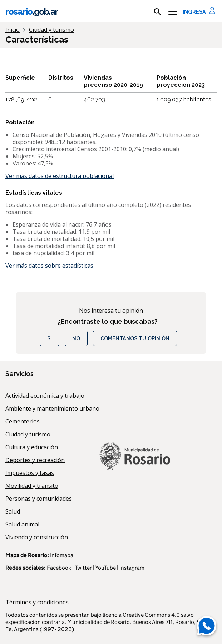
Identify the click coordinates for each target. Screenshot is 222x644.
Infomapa (62, 555)
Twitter (83, 568)
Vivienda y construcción (37, 537)
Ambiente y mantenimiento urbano (52, 408)
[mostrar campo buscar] (157, 12)
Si (50, 338)
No (76, 338)
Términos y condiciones (37, 602)
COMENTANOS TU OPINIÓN (135, 338)
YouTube (105, 568)
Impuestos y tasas (30, 473)
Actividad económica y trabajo (45, 396)
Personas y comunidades (39, 499)
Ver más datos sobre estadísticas (49, 266)
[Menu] (173, 12)
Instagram (132, 568)
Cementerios (23, 421)
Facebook (59, 568)
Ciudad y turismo (28, 434)
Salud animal (22, 524)
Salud (13, 511)
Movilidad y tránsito (32, 486)
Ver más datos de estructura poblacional (60, 176)
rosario (32, 12)
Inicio (13, 30)
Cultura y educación (32, 447)
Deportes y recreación (35, 460)
